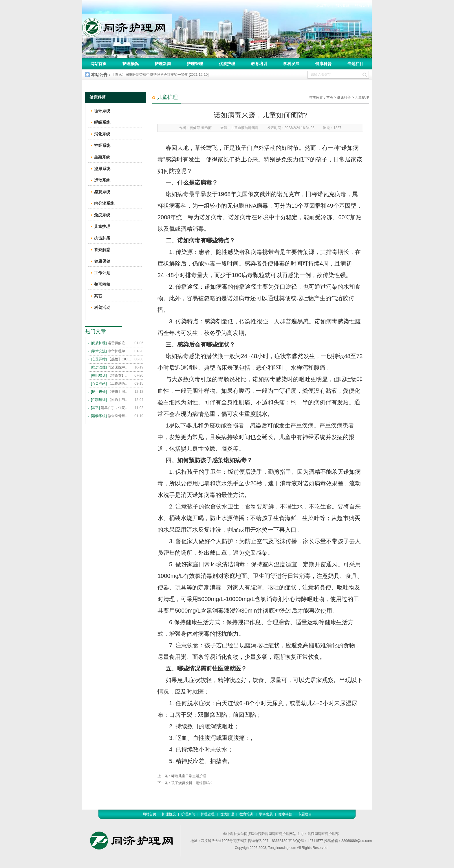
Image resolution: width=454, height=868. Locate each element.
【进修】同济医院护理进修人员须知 (111, 392)
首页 (330, 97)
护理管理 (195, 64)
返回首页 (323, 5)
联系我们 (362, 5)
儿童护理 (362, 97)
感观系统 (102, 192)
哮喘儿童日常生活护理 (189, 776)
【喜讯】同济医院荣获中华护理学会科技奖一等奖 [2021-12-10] (160, 75)
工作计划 (102, 273)
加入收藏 (343, 5)
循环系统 (102, 111)
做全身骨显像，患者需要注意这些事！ (111, 416)
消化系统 (102, 134)
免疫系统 (102, 215)
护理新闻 (163, 64)
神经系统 (102, 145)
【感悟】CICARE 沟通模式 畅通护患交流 (111, 359)
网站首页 (98, 64)
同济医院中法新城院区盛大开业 (111, 367)
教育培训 (259, 64)
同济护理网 (127, 26)
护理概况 (131, 64)
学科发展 (291, 64)
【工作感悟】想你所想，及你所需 (111, 384)
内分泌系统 (104, 203)
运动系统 (102, 180)
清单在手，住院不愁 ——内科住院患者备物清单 (111, 408)
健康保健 (102, 261)
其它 (98, 296)
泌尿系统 (102, 169)
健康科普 (323, 64)
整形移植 (102, 284)
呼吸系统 (102, 122)
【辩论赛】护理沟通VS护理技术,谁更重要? (111, 375)
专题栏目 (356, 64)
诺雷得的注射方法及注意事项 (111, 343)
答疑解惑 (102, 250)
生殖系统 (102, 157)
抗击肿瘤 (102, 238)
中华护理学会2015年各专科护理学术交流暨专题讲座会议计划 (111, 351)
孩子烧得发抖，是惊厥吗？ (192, 783)
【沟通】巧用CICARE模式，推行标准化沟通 (111, 400)
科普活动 (102, 307)
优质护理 (227, 64)
